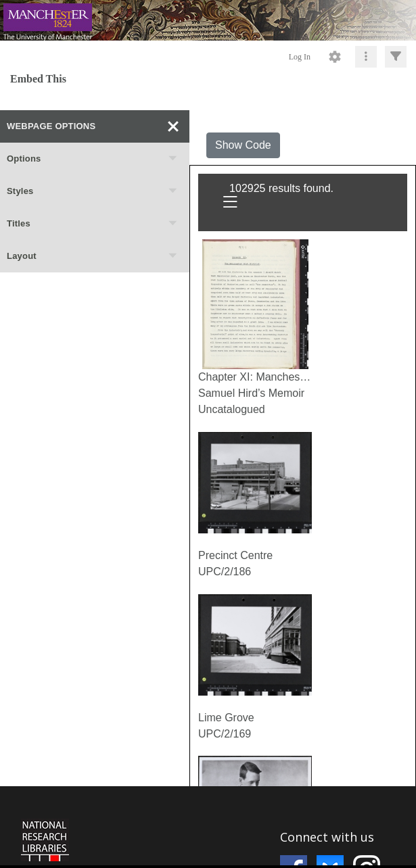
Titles (93, 224)
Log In (300, 57)
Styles (93, 191)
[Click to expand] (396, 57)
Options (93, 159)
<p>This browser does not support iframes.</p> (208, 826)
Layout (93, 256)
